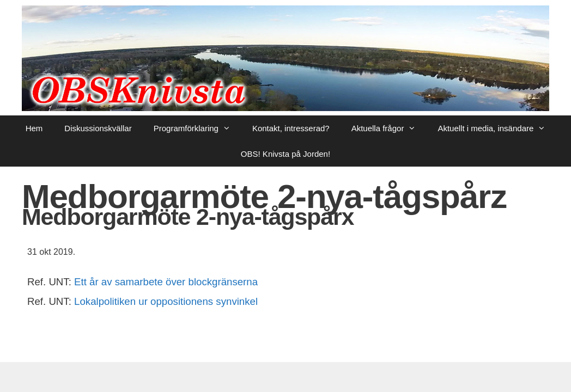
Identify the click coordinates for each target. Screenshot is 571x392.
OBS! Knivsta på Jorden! (285, 154)
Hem (34, 128)
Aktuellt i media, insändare (497, 128)
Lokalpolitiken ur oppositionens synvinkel (166, 301)
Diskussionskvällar (98, 128)
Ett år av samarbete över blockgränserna (166, 282)
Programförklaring (198, 128)
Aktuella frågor (389, 128)
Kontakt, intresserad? (291, 128)
